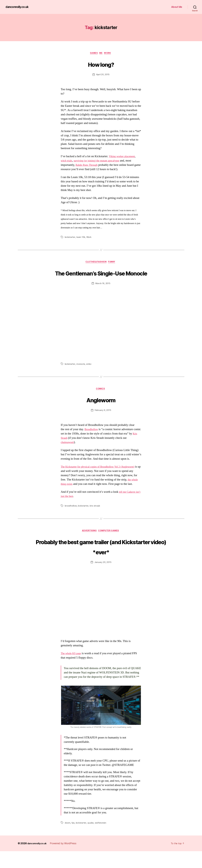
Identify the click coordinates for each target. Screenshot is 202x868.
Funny (113, 263)
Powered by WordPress (66, 860)
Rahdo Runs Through (88, 166)
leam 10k (81, 238)
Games (93, 54)
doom (68, 840)
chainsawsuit (68, 454)
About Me (177, 7)
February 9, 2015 (103, 422)
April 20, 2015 (103, 75)
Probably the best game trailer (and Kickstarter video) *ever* (101, 563)
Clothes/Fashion (96, 263)
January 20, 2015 (103, 579)
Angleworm (101, 411)
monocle (81, 375)
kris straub (96, 522)
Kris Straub (67, 450)
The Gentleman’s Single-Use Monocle (101, 279)
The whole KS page (72, 670)
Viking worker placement (124, 157)
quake (91, 840)
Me (102, 54)
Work (110, 54)
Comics (101, 401)
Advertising (89, 547)
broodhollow (71, 522)
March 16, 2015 (103, 295)
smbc (90, 375)
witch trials (67, 161)
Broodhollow (92, 441)
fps (73, 840)
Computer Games (110, 547)
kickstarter (70, 238)
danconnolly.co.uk (19, 7)
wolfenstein (102, 840)
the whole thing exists (80, 496)
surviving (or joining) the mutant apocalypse (101, 161)
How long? (101, 64)
